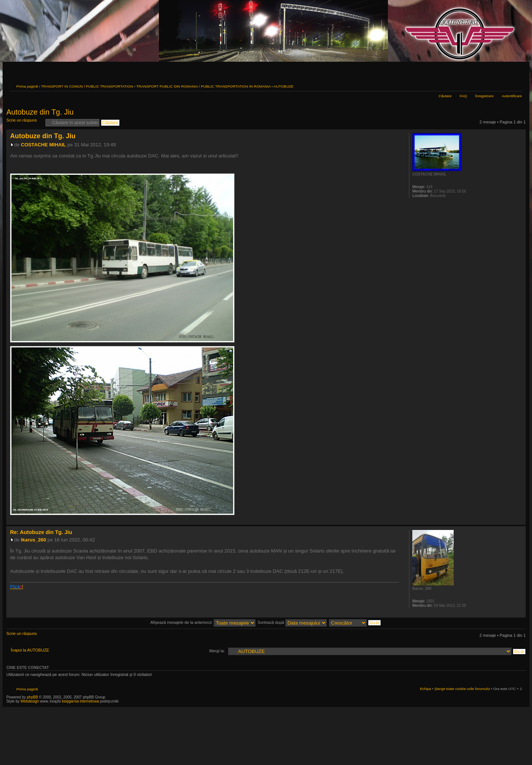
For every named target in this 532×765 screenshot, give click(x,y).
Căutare (445, 96)
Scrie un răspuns (24, 123)
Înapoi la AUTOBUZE (30, 650)
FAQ (463, 96)
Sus (520, 521)
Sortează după (292, 622)
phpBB (33, 697)
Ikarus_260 (34, 540)
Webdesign (30, 701)
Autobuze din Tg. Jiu (40, 112)
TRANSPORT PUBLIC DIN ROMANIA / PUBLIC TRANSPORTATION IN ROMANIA (204, 86)
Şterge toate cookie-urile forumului (462, 689)
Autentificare (512, 96)
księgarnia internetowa (81, 701)
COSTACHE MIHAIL (44, 145)
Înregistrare (484, 96)
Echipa (426, 689)
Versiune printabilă (505, 85)
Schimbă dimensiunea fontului (517, 85)
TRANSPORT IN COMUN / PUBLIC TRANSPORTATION (87, 86)
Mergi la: (217, 651)
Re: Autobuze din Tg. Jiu (41, 532)
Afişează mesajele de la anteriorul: (203, 622)
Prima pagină (27, 86)
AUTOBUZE (284, 86)
